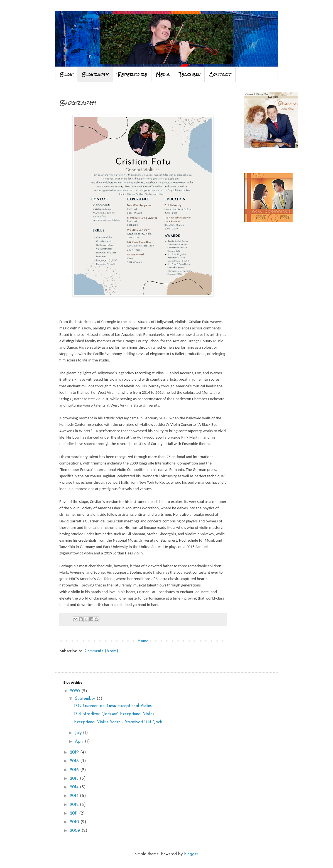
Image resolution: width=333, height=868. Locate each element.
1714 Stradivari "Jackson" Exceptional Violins (114, 714)
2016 (75, 770)
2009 (76, 831)
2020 (76, 691)
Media (163, 74)
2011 (74, 814)
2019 (75, 753)
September (86, 699)
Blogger (191, 854)
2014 (75, 787)
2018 (75, 761)
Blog (66, 74)
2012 (75, 805)
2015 (75, 779)
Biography (95, 74)
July (79, 733)
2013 (75, 796)
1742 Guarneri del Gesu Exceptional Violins (113, 706)
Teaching (189, 74)
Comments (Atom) (101, 651)
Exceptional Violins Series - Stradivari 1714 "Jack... (119, 722)
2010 (75, 822)
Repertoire (132, 74)
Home (143, 641)
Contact (220, 74)
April (80, 742)
